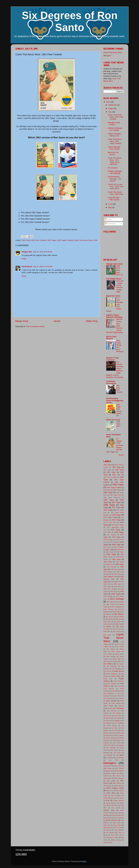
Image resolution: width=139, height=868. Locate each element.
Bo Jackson (110, 617)
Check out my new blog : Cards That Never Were (116, 186)
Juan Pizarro (117, 743)
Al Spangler (120, 602)
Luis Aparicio (120, 758)
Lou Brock (120, 755)
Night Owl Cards (113, 296)
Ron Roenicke (117, 815)
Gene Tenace (119, 698)
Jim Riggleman (117, 721)
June (110, 204)
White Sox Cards (113, 420)
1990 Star (109, 574)
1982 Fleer (120, 550)
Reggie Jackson (118, 800)
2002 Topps (118, 587)
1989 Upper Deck (116, 569)
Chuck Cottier (119, 646)
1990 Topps (118, 574)
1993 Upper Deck (116, 582)
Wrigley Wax (27, 252)
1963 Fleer (107, 490)
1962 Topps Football (114, 488)
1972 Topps (116, 515)
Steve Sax (107, 825)
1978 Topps (116, 537)
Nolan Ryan (111, 793)
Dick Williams (108, 664)
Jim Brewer (107, 718)
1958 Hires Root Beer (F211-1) (119, 270)
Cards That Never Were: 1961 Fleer (116, 193)
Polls (95, 240)
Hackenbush (27, 266)
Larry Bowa (117, 753)
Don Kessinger (112, 666)
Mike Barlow (117, 776)
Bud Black (107, 635)
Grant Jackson (116, 703)
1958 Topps (119, 470)
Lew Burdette (108, 755)
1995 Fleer (107, 584)
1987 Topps (120, 562)
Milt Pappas (107, 786)
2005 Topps (114, 592)
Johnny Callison (119, 735)
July (110, 112)
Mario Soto (118, 766)
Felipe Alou (108, 679)
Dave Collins (108, 654)
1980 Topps (116, 545)
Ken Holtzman (111, 748)
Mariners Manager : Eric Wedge (115, 129)
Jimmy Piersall (112, 726)
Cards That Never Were (83, 240)
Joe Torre (115, 730)
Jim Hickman (117, 718)
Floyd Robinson (119, 681)
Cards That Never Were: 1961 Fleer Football (116, 117)
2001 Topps (107, 587)
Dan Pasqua (111, 649)
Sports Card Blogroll (111, 338)
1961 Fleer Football (39, 240)
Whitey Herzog (116, 840)
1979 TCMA (113, 542)
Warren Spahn (114, 837)
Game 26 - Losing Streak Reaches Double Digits (120, 286)
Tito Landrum (110, 832)
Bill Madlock (107, 614)
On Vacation (113, 168)
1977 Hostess (111, 535)
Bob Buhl (118, 619)
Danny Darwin (116, 651)
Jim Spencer (108, 723)
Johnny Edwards (111, 738)
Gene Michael (108, 698)
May (110, 207)
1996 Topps (117, 584)
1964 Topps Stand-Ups (112, 497)
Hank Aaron (108, 706)
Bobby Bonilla (119, 624)
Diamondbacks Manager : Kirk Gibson (115, 179)
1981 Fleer (107, 547)
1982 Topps (109, 552)
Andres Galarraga (116, 607)
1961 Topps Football (65, 240)
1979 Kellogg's (108, 540)
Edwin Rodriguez (112, 674)
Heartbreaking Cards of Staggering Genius (115, 400)
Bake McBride (117, 612)
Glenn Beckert (111, 701)
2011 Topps (110, 602)
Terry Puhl (118, 828)
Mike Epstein (108, 778)
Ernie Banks (116, 676)
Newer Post (22, 321)
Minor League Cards (115, 788)
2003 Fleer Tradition (110, 589)
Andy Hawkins (108, 609)
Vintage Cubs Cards (115, 264)
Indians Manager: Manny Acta (115, 135)
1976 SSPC (107, 532)
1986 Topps (108, 562)
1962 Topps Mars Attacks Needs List (119, 410)
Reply (24, 259)
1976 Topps (119, 532)
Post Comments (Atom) (35, 326)
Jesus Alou (118, 716)
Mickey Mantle (119, 771)
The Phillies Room (114, 279)
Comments (110, 224)
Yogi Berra (107, 842)
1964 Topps (108, 492)
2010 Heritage (108, 596)
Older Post (92, 321)
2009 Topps (116, 594)
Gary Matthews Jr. (110, 693)
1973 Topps (116, 520)
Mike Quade (111, 781)
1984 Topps (111, 554)
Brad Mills (107, 631)
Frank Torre (117, 686)
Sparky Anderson (112, 820)
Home (57, 321)
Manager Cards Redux (114, 124)
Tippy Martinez (119, 830)
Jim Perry (107, 721)
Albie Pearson (111, 604)
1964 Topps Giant (115, 495)
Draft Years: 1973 (119, 424)
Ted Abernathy (108, 828)
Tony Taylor (115, 835)
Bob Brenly (109, 619)
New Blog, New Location (119, 389)
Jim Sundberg (119, 723)
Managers (107, 56)
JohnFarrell (107, 735)
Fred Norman (109, 689)
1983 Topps (120, 552)
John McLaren (117, 733)
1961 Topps (52, 240)
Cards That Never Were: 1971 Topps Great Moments (115, 161)
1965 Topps (109, 500)
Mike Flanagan (119, 778)
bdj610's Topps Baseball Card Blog (114, 316)
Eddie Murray (119, 671)
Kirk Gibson (114, 750)
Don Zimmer (107, 671)
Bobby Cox (111, 627)
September (113, 105)
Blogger (84, 861)
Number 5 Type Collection (113, 359)
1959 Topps (111, 472)
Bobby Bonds (108, 624)
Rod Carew (115, 813)
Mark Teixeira (119, 768)
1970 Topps (116, 507)
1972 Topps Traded (110, 517)
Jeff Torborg (117, 713)
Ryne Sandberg (119, 818)
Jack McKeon (111, 711)
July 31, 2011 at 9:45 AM (42, 252)
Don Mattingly (117, 669)
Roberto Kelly (109, 810)
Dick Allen (118, 661)
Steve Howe (117, 823)
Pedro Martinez (108, 798)
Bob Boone (120, 617)
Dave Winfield (111, 656)
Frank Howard (111, 684)
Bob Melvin (117, 622)
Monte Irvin (110, 791)
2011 (108, 102)
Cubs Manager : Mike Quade (114, 199)
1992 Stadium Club (110, 577)
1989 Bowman (111, 567)
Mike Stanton (117, 783)
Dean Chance (108, 661)
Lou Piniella (110, 758)
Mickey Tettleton (111, 773)
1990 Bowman (108, 572)
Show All (121, 455)
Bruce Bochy (117, 631)
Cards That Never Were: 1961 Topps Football (115, 141)
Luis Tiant (114, 760)
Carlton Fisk (107, 646)
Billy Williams (119, 614)
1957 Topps (107, 470)
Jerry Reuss (107, 716)
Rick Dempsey (113, 805)
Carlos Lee (118, 644)
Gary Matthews (117, 691)
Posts (108, 219)
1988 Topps (120, 564)
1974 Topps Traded (118, 525)
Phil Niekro (120, 798)
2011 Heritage (117, 599)
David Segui (117, 659)
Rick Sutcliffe (116, 808)
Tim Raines (107, 830)
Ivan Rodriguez (118, 708)
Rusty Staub (107, 818)
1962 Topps (118, 485)
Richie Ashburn (111, 803)
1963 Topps (117, 490)
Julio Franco (107, 745)
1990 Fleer (120, 572)
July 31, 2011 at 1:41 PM (43, 266)
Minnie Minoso (119, 786)
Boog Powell (117, 629)
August (111, 108)
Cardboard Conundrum (111, 382)
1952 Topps (108, 465)
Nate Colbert (120, 791)
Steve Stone (117, 825)
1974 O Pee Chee (110, 522)
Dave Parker (120, 654)
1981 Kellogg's (119, 547)
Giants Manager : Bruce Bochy (115, 148)
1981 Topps (110, 550)
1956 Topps (116, 467)
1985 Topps (116, 559)
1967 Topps (116, 502)
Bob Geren (107, 622)
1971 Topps (108, 510)
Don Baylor (120, 664)
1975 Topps (115, 530)
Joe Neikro (115, 728)
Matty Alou (109, 771)
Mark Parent (108, 768)
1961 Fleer (26, 240)
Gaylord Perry (117, 696)
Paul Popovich (116, 796)
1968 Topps (109, 505)
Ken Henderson (119, 745)
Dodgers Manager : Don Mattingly (115, 172)
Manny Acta (107, 766)
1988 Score (109, 564)
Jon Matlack (114, 740)
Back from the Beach (113, 153)
